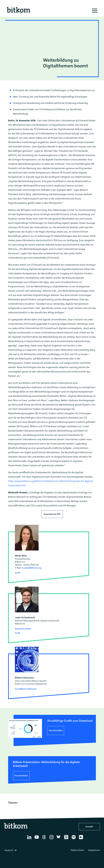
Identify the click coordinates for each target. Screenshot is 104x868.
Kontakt (89, 827)
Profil (17, 573)
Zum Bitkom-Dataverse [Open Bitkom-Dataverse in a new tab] (26, 689)
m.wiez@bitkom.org (32, 568)
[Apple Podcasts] (67, 839)
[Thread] (44, 839)
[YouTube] (37, 839)
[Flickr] (81, 839)
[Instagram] (52, 839)
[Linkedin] (30, 839)
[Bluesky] (59, 839)
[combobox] (11, 850)
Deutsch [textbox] (9, 850)
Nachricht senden (23, 629)
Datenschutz (77, 850)
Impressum (94, 850)
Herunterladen (56, 730)
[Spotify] (74, 839)
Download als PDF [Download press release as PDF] (52, 514)
